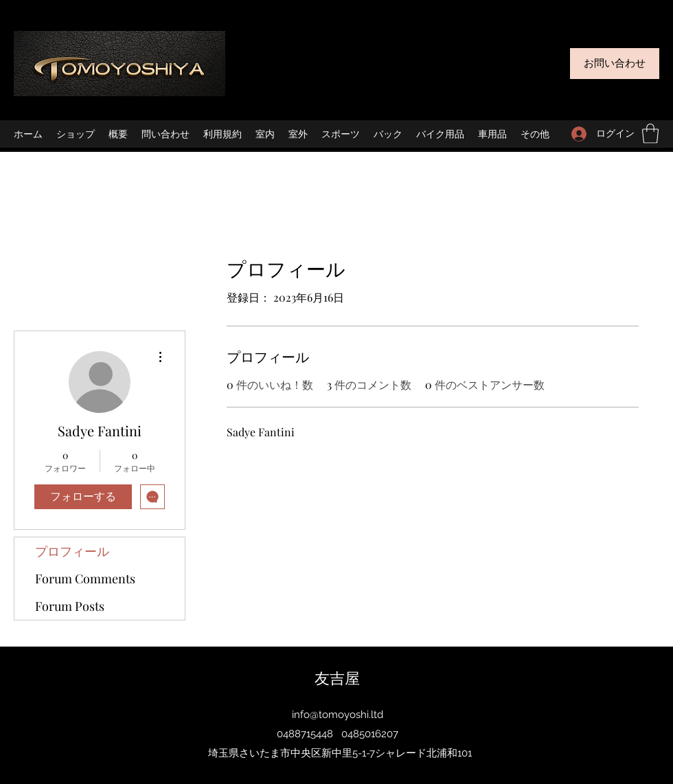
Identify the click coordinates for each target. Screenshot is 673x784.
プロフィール (72, 551)
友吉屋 (337, 677)
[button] (650, 134)
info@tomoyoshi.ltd (338, 715)
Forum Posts (70, 606)
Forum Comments (85, 579)
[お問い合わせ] (615, 64)
